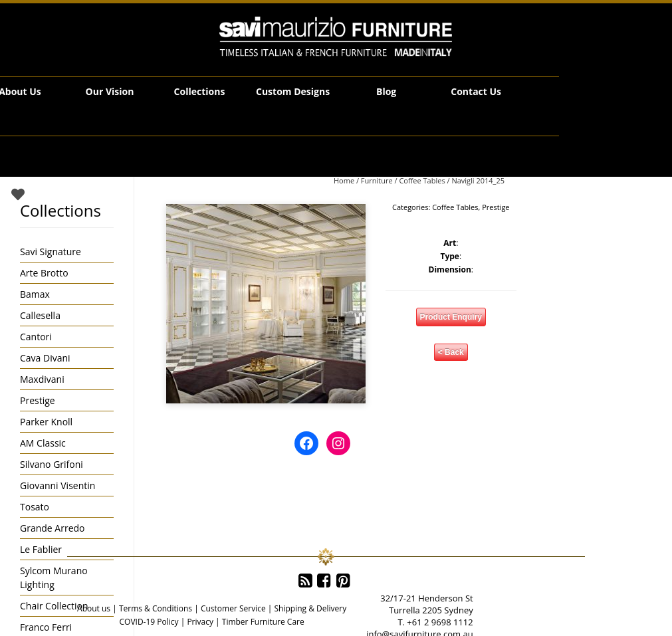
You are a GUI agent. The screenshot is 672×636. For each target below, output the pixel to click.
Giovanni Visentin (57, 485)
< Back (451, 352)
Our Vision (110, 91)
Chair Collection (54, 606)
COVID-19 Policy (149, 622)
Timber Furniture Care (263, 622)
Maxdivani (42, 379)
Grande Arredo (52, 528)
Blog (386, 91)
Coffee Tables (422, 180)
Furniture (377, 180)
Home (344, 180)
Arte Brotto (44, 273)
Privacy (200, 622)
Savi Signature (51, 252)
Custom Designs (293, 91)
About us (94, 608)
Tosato (35, 507)
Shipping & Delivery (310, 608)
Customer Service (233, 608)
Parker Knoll (46, 422)
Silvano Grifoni (52, 464)
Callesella (40, 315)
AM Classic (43, 443)
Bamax (35, 294)
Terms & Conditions (156, 608)
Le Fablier (41, 549)
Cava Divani (45, 358)
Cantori (36, 337)
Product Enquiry (451, 317)
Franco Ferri (46, 627)
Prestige (496, 207)
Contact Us (476, 91)
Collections (200, 91)
